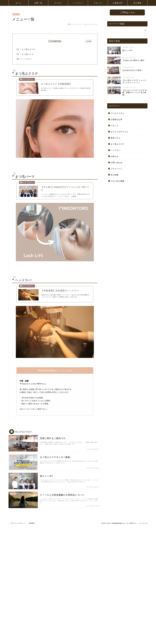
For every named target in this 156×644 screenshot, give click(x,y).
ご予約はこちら (127, 13)
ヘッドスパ (78, 3)
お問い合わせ (117, 163)
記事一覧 (38, 3)
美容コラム (116, 138)
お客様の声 (118, 3)
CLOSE (89, 41)
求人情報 (137, 3)
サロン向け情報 (117, 181)
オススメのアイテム (119, 132)
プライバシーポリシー (18, 528)
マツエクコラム (117, 113)
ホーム (19, 3)
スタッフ (98, 3)
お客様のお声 (117, 120)
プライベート (117, 169)
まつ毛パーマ (31, 54)
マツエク (58, 3)
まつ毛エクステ (32, 49)
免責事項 (32, 528)
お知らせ (16, 14)
